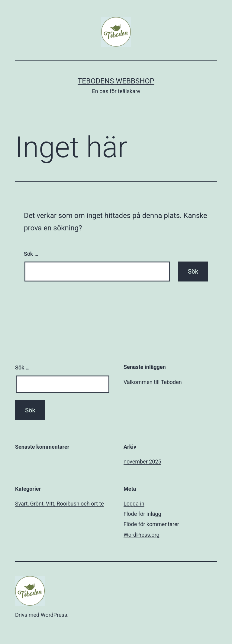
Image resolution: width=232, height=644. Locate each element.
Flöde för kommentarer (151, 524)
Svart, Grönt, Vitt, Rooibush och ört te (60, 504)
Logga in (134, 504)
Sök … (31, 254)
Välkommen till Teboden (153, 382)
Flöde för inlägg (142, 514)
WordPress (54, 615)
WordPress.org (142, 535)
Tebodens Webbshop (116, 81)
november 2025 (142, 462)
